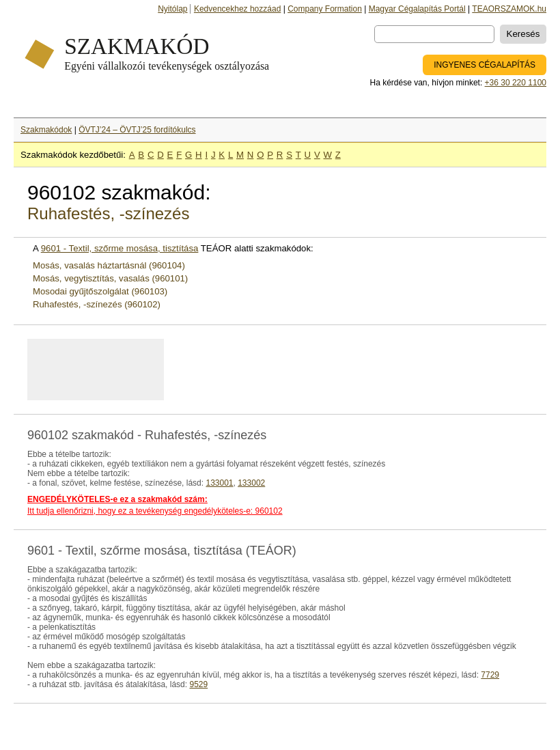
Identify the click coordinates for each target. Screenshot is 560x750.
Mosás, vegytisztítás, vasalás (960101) (110, 278)
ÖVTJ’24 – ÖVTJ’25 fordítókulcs (137, 130)
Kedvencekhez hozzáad (237, 9)
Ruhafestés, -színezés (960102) (97, 304)
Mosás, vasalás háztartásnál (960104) (109, 265)
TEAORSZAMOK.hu (509, 9)
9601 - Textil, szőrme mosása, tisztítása (120, 248)
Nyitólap (172, 9)
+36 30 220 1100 (516, 83)
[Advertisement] (197, 370)
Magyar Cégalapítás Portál (417, 9)
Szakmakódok (46, 130)
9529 (198, 684)
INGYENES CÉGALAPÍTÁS (485, 65)
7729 (490, 675)
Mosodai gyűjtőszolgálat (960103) (100, 291)
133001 (219, 483)
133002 (251, 483)
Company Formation (325, 9)
